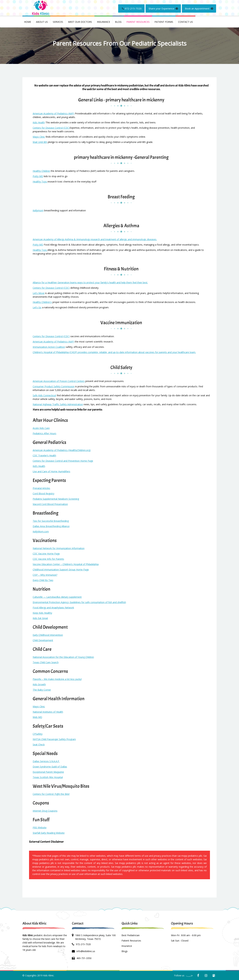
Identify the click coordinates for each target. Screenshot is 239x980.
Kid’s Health (39, 466)
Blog (118, 22)
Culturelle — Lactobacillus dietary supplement (57, 597)
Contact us (185, 22)
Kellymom (38, 210)
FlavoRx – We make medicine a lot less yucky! (57, 679)
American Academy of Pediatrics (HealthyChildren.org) (62, 450)
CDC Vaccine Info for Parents (48, 559)
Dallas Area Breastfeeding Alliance (51, 526)
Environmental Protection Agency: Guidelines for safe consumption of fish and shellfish (79, 602)
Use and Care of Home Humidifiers (51, 471)
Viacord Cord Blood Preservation (50, 504)
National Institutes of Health (48, 712)
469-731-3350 (84, 958)
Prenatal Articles (41, 488)
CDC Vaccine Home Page (46, 554)
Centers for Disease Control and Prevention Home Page (63, 461)
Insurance (127, 946)
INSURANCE (103, 22)
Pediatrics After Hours (44, 433)
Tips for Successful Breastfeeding (51, 521)
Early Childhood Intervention (48, 635)
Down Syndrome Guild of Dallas (50, 767)
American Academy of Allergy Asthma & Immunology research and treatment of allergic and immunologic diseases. (95, 239)
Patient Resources (131, 941)
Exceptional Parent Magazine (48, 772)
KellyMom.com (41, 532)
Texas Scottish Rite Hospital (48, 777)
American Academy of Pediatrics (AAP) (53, 113)
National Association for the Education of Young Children (63, 657)
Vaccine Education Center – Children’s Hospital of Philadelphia (66, 564)
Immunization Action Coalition (49, 347)
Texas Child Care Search (46, 662)
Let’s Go (37, 307)
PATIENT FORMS (164, 22)
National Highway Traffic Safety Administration (58, 404)
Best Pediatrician (131, 935)
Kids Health (39, 122)
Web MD (37, 717)
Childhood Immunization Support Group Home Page (61, 570)
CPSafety (38, 734)
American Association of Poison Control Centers (59, 381)
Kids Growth (39, 684)
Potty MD (38, 176)
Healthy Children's (42, 302)
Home (28, 22)
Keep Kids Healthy (42, 613)
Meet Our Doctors (80, 22)
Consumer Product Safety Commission (54, 386)
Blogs (125, 951)
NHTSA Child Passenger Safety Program (54, 739)
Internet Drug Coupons (45, 811)
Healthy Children (41, 171)
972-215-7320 (132, 8)
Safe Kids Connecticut (44, 395)
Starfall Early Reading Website (49, 833)
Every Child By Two (43, 580)
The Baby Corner (42, 690)
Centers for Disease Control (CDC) (51, 128)
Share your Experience (163, 8)
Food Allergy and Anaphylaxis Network (53, 608)
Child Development (43, 640)
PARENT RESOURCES (138, 22)
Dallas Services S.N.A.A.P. (46, 761)
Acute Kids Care (41, 428)
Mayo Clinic (39, 137)
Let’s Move (39, 293)
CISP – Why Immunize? (45, 575)
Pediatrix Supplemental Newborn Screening (56, 499)
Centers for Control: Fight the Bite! (51, 794)
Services (58, 22)
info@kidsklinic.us (86, 951)
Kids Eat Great (40, 618)
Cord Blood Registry (43, 493)
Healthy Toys (40, 182)
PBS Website (40, 828)
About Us (42, 22)
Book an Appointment (199, 8)
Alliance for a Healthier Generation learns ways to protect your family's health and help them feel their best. (90, 282)
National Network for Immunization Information (59, 548)
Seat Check (39, 745)
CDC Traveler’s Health (44, 455)
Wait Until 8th (40, 142)
